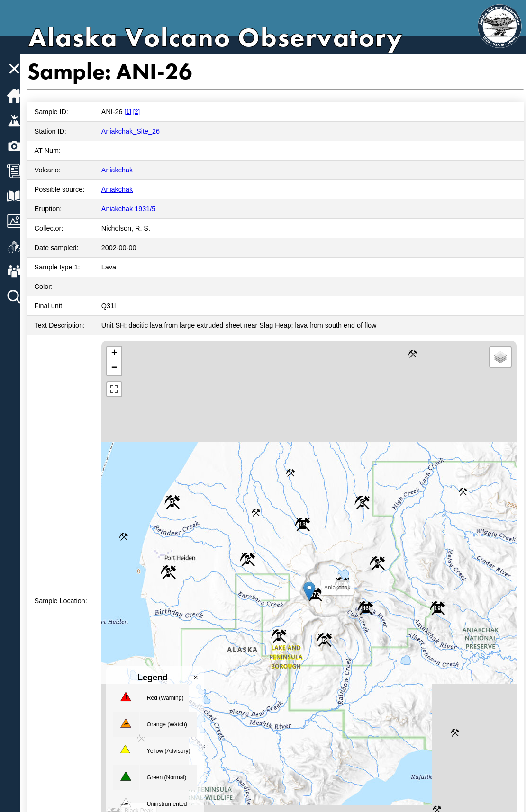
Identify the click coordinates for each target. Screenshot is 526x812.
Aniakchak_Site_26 (139, 131)
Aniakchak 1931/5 (137, 209)
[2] (145, 112)
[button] (313, 591)
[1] (136, 112)
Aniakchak (126, 170)
